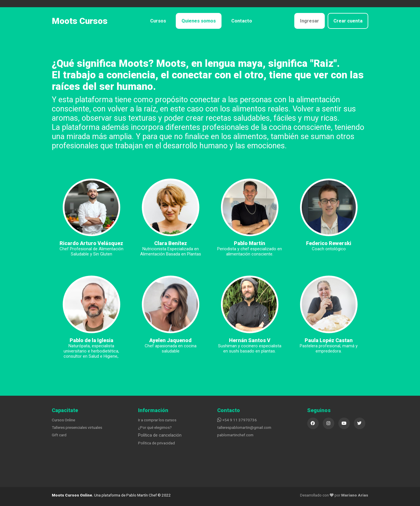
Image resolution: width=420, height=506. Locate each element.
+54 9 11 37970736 (237, 420)
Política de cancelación (160, 435)
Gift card (59, 435)
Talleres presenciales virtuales (77, 427)
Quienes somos (199, 21)
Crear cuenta (348, 21)
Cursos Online (63, 420)
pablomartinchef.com (235, 435)
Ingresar (310, 21)
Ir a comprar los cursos (157, 420)
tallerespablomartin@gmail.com (244, 427)
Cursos (158, 21)
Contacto (242, 21)
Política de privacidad (156, 443)
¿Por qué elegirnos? (155, 427)
